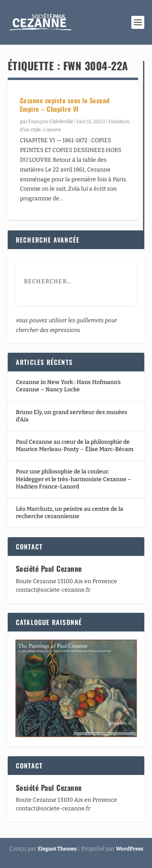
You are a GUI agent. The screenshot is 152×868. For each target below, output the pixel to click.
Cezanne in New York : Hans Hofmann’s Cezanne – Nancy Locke (68, 386)
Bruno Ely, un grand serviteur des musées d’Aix (72, 416)
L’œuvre (52, 130)
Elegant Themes (57, 849)
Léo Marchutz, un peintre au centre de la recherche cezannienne (70, 513)
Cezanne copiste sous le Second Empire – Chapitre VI (65, 105)
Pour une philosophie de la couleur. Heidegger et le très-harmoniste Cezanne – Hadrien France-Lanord (74, 479)
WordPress (130, 849)
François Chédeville (51, 122)
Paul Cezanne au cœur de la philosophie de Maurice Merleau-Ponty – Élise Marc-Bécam (75, 446)
